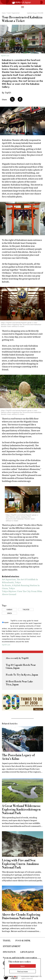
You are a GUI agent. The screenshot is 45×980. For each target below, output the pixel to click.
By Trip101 (6, 92)
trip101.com (5, 55)
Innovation (9, 952)
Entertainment (12, 946)
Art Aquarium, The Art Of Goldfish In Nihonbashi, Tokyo (20, 581)
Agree (23, 966)
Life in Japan (27, 952)
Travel (7, 941)
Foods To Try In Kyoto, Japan (22, 675)
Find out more (23, 971)
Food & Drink (23, 941)
